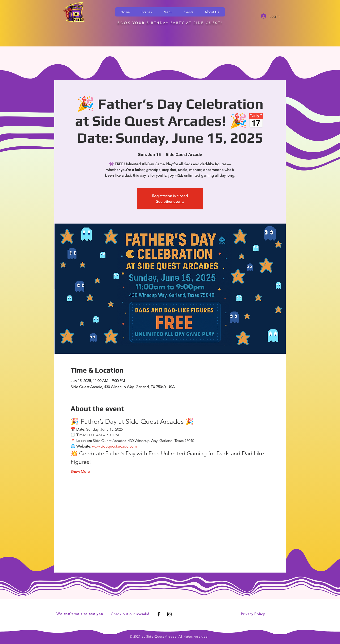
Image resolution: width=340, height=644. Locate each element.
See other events (170, 202)
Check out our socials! (130, 614)
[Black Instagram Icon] (169, 614)
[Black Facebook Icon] (159, 614)
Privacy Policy (253, 614)
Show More (80, 472)
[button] (147, 12)
